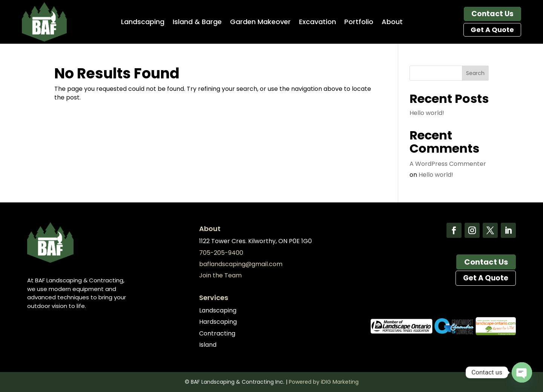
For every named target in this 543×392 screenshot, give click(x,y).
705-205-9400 (221, 253)
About (392, 23)
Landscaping (143, 23)
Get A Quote (492, 30)
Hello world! (427, 113)
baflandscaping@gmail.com (241, 264)
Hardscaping (218, 322)
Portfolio (359, 23)
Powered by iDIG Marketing (324, 382)
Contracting (217, 333)
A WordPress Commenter (448, 164)
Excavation (318, 23)
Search (475, 73)
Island (208, 345)
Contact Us (492, 14)
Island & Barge (197, 23)
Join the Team (220, 275)
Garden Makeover (260, 23)
